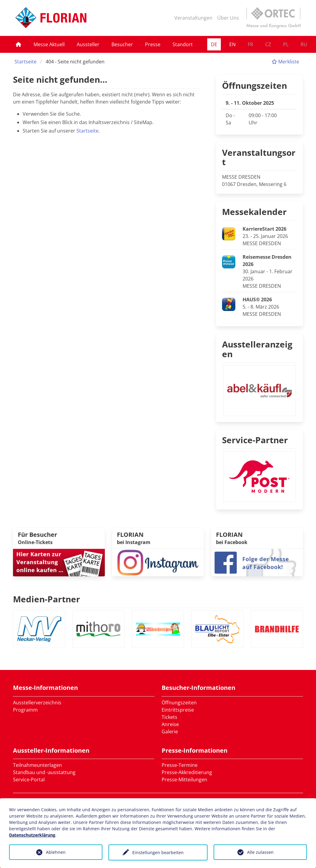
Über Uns (228, 18)
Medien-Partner (47, 599)
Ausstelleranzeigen (257, 349)
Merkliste (285, 62)
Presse (153, 44)
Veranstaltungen (193, 18)
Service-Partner (255, 440)
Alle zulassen (260, 852)
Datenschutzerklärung (32, 835)
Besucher (122, 44)
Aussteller (88, 44)
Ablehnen (56, 852)
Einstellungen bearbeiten (158, 852)
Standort (183, 44)
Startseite (26, 62)
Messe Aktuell (49, 44)
